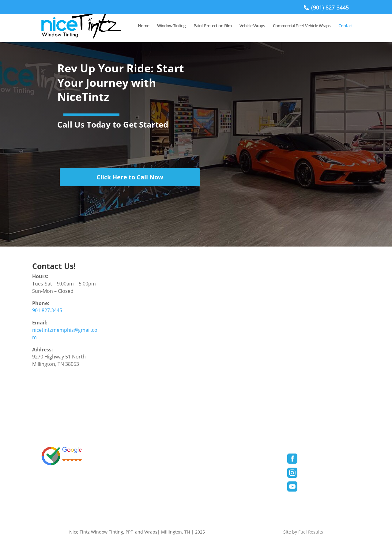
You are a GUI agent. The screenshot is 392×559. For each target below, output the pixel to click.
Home (143, 26)
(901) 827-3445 (329, 7)
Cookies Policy (136, 474)
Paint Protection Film (213, 26)
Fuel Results (310, 532)
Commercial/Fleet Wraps (230, 486)
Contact (346, 26)
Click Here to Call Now (130, 177)
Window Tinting (171, 26)
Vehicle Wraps (252, 26)
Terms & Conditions (142, 451)
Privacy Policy (136, 463)
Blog (209, 497)
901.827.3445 (47, 310)
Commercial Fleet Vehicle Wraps (302, 26)
